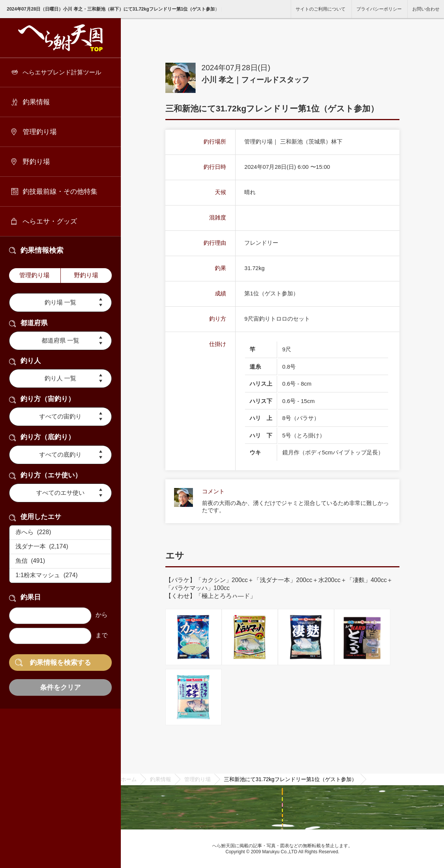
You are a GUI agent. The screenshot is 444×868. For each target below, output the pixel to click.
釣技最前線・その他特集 (60, 192)
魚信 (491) (60, 561)
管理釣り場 (40, 132)
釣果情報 (36, 102)
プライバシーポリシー (379, 9)
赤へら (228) (60, 533)
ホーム (129, 779)
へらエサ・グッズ (50, 221)
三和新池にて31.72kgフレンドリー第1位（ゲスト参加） (290, 779)
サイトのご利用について (321, 9)
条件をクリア (60, 687)
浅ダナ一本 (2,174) (60, 547)
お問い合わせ (426, 9)
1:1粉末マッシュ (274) (60, 576)
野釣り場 (36, 162)
